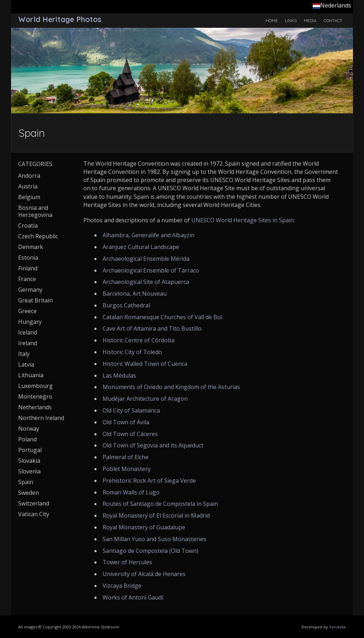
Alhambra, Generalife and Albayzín (149, 235)
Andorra (29, 176)
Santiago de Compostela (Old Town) (150, 551)
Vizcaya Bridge (122, 586)
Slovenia (29, 471)
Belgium (29, 197)
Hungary (30, 322)
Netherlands (35, 407)
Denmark (31, 247)
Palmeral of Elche (126, 457)
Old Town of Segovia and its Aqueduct (153, 445)
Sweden (28, 493)
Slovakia (29, 461)
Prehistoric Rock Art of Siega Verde (149, 481)
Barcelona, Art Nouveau (135, 294)
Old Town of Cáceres (130, 434)
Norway (29, 429)
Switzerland (34, 503)
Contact (333, 20)
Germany (30, 290)
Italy (24, 354)
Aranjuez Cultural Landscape (141, 247)
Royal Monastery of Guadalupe (144, 527)
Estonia (28, 258)
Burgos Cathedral (126, 305)
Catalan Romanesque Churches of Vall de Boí (162, 317)
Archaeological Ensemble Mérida (146, 259)
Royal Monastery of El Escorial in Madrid (156, 515)
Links (291, 20)
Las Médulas (119, 375)
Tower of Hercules (127, 562)
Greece (27, 311)
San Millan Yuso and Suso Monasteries (154, 539)
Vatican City (34, 514)
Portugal (30, 450)
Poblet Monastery (127, 469)
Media (310, 20)
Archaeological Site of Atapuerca (146, 282)
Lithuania (31, 375)
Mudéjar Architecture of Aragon (145, 399)
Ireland (28, 343)
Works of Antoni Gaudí (133, 597)
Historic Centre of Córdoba (139, 340)
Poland (27, 439)
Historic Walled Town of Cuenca (145, 364)
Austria (28, 186)
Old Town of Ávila (126, 422)
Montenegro (35, 396)
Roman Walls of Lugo (131, 492)
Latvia (26, 364)
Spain (26, 482)
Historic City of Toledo (132, 352)
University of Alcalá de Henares (144, 574)
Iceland (28, 332)
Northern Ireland (41, 418)
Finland (28, 268)
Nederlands (332, 5)
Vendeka (337, 627)
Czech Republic (38, 236)
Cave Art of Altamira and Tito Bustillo (152, 328)
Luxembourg (35, 386)
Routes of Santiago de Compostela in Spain (160, 504)
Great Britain (35, 300)
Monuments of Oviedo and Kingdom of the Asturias (171, 387)
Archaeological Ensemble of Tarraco (151, 270)
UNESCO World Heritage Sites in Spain (243, 220)
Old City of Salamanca (131, 410)
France (27, 279)
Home (272, 20)
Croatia (28, 225)
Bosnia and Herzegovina (35, 211)
